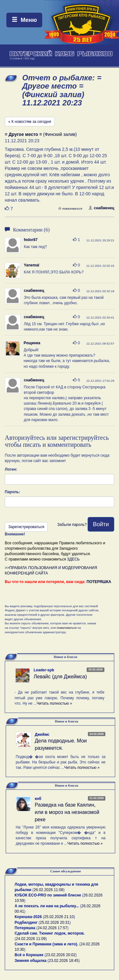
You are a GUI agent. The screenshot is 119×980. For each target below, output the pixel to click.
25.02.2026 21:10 (59, 917)
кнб (38, 799)
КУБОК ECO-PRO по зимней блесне (48, 895)
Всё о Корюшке (29, 955)
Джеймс (42, 735)
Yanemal (32, 265)
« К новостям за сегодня (30, 122)
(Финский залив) (41, 134)
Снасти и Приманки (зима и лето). (46, 944)
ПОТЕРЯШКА (99, 582)
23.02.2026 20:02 (60, 955)
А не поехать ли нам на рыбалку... (47, 906)
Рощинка (32, 343)
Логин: (11, 469)
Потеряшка (25, 928)
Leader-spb (44, 670)
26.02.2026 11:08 (48, 890)
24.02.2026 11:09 (31, 939)
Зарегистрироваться (26, 527)
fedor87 (31, 240)
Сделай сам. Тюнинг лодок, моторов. (50, 933)
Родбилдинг (26, 923)
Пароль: (13, 492)
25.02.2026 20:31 (55, 923)
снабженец (101, 208)
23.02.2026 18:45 (64, 961)
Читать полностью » (55, 703)
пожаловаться (70, 208)
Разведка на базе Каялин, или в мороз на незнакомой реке (67, 812)
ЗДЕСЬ (73, 559)
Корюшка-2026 (28, 917)
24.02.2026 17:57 (52, 928)
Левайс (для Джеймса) (60, 677)
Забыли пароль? (72, 525)
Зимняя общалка (30, 961)
